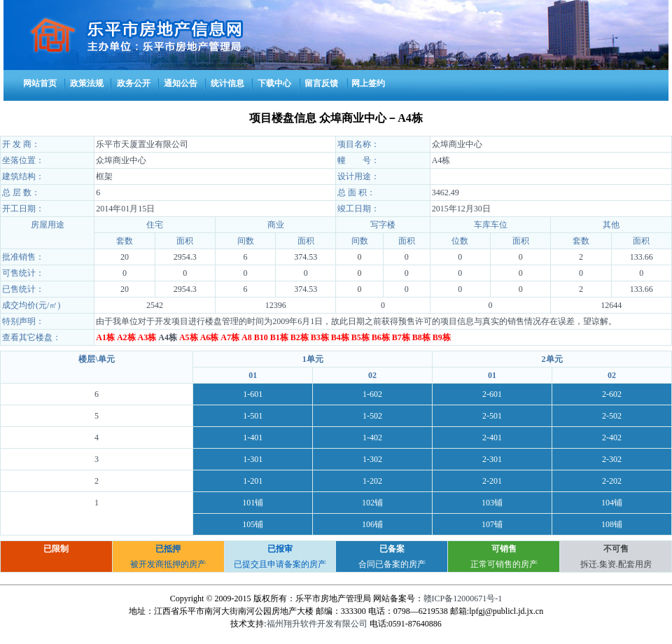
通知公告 (181, 83)
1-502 (372, 416)
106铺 (372, 524)
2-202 (612, 481)
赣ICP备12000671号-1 (463, 598)
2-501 (492, 416)
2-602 (612, 394)
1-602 (372, 394)
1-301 (253, 459)
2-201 (492, 481)
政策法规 (87, 83)
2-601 (492, 394)
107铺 (492, 524)
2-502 (612, 416)
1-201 (253, 481)
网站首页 (40, 83)
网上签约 (368, 83)
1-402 (372, 437)
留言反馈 (321, 83)
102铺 (372, 503)
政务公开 (134, 83)
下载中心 (274, 83)
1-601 (253, 394)
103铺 (492, 503)
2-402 (612, 437)
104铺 (612, 503)
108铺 (612, 524)
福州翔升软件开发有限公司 (317, 624)
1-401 (253, 437)
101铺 (253, 503)
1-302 (372, 459)
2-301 (492, 459)
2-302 (612, 459)
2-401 (492, 437)
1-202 (372, 481)
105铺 (253, 524)
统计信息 (227, 83)
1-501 (253, 416)
